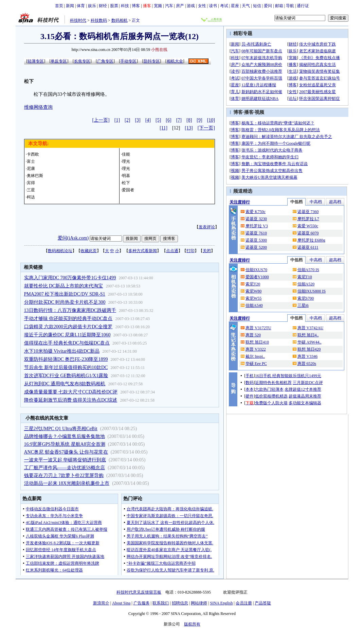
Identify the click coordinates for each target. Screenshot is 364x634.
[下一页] (206, 128)
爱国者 (128, 190)
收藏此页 (89, 251)
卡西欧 (33, 154)
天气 (246, 6)
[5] (158, 120)
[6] (168, 120)
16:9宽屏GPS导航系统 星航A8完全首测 (65, 444)
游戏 (191, 6)
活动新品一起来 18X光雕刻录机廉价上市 (67, 483)
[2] (127, 120)
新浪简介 (101, 603)
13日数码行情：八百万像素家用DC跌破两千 (70, 310)
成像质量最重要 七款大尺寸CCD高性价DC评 (71, 392)
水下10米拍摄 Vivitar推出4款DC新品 (62, 351)
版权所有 (192, 624)
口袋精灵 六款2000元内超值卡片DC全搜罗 (68, 327)
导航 (290, 6)
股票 (114, 6)
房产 (180, 6)
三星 (31, 190)
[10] (211, 120)
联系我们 (161, 603)
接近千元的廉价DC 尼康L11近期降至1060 (67, 335)
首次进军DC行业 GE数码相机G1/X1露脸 (66, 376)
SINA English (221, 603)
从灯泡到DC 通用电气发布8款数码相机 (65, 384)
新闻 (70, 6)
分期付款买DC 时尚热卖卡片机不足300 (65, 302)
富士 (31, 161)
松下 (126, 183)
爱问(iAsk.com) (73, 238)
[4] (148, 120)
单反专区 (59, 61)
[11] (163, 128)
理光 (126, 161)
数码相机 (120, 20)
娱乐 (92, 6)
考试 (224, 6)
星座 (235, 6)
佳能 (126, 154)
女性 (202, 6)
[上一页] (101, 120)
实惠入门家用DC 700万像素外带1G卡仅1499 (70, 278)
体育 (81, 6)
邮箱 (279, 6)
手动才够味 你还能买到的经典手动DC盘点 (68, 319)
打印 (190, 251)
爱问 (268, 6)
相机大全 (175, 61)
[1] (117, 120)
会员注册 (244, 603)
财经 (103, 6)
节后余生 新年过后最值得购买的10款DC (66, 367)
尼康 (31, 169)
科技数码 (99, 20)
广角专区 (105, 61)
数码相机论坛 (60, 251)
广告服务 (142, 603)
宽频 (158, 6)
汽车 (169, 6)
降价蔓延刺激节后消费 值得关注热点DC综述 (71, 400)
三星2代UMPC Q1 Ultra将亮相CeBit (61, 429)
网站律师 (199, 603)
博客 (136, 6)
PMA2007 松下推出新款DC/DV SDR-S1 (65, 294)
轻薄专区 (36, 61)
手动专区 (128, 61)
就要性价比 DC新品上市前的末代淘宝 (64, 286)
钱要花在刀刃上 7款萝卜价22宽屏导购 (64, 475)
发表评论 (207, 227)
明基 (126, 176)
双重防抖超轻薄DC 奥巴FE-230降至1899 (66, 359)
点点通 (172, 251)
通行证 (303, 6)
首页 (59, 6)
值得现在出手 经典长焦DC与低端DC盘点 (67, 343)
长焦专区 (82, 61)
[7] (179, 120)
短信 (257, 6)
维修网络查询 (38, 107)
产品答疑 (263, 603)
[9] (199, 120)
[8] (189, 120)
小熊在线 (159, 50)
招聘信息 (180, 603)
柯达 (31, 197)
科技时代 (78, 20)
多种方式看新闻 (143, 251)
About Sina (121, 603)
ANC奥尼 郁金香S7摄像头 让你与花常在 (66, 452)
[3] (138, 120)
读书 (213, 6)
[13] (189, 128)
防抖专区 (152, 61)
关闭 (207, 251)
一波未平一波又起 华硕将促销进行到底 (65, 460)
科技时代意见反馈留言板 (139, 592)
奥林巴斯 (35, 176)
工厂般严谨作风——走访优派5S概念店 (65, 468)
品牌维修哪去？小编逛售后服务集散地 (65, 436)
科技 (125, 6)
